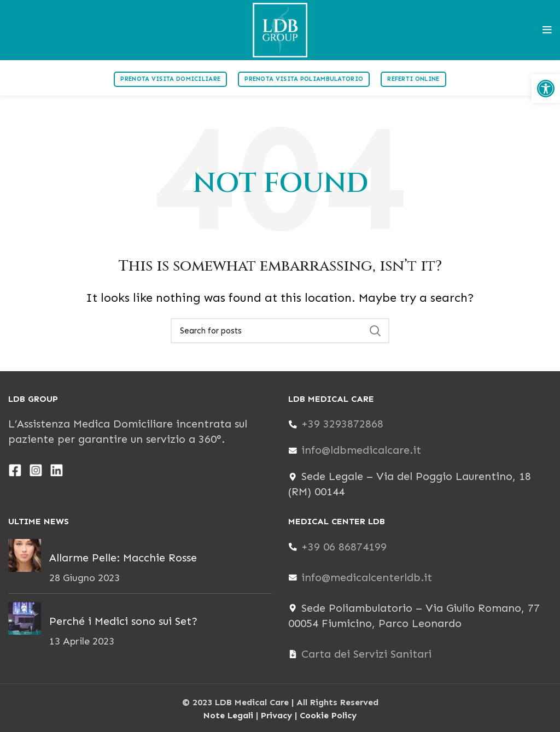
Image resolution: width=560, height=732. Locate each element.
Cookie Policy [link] (328, 715)
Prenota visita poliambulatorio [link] (304, 79)
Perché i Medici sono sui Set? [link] (123, 621)
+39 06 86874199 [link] (344, 547)
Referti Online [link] (413, 79)
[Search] (280, 331)
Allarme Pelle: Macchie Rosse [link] (123, 558)
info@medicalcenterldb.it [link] (367, 577)
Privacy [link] (276, 715)
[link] (546, 89)
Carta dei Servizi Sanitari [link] (366, 654)
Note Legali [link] (228, 715)
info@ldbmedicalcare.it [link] (361, 450)
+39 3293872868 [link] (342, 424)
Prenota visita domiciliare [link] (170, 79)
